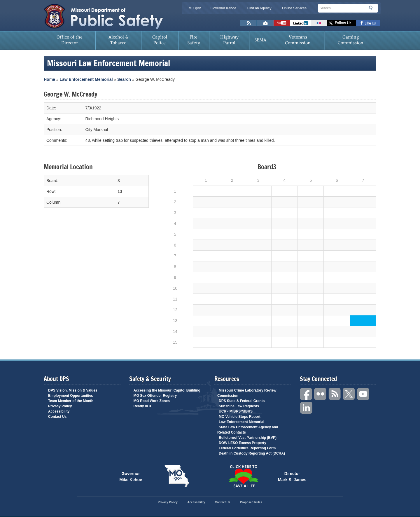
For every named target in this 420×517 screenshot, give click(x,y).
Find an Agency (259, 8)
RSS (335, 394)
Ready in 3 (142, 406)
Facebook (306, 394)
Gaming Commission (351, 40)
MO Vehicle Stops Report (240, 417)
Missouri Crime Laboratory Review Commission (247, 393)
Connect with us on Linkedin (300, 23)
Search (372, 8)
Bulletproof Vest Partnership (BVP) (248, 438)
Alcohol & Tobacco (118, 40)
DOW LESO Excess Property (243, 443)
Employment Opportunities (71, 396)
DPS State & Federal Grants (242, 401)
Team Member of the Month (71, 401)
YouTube (363, 394)
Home (49, 79)
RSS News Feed (248, 23)
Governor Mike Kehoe (131, 476)
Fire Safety (194, 40)
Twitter (349, 394)
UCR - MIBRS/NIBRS (236, 411)
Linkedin (306, 408)
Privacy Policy (60, 406)
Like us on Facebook (368, 23)
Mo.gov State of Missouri (177, 476)
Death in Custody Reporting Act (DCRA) (252, 453)
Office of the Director (70, 40)
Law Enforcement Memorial (86, 79)
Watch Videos (282, 23)
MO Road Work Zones (152, 401)
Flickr (319, 23)
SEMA (260, 40)
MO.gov (195, 8)
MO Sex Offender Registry (155, 396)
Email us (265, 23)
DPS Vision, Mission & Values (73, 390)
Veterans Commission (298, 40)
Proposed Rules (251, 502)
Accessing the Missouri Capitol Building (167, 390)
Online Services (294, 8)
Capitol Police (160, 40)
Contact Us (57, 417)
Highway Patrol (229, 40)
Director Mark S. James (292, 476)
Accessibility (59, 411)
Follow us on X (341, 23)
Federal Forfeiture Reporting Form (247, 448)
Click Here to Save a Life (243, 476)
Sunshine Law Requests (239, 406)
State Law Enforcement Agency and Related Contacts (248, 430)
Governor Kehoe (223, 8)
